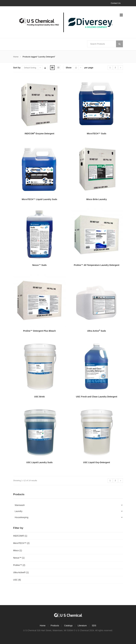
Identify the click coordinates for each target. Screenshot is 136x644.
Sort (45, 68)
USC (16, 580)
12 (76, 68)
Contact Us (116, 3)
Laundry (19, 511)
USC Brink (39, 397)
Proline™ (18, 565)
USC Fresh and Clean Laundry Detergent (97, 397)
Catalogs (68, 626)
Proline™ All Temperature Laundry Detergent (97, 265)
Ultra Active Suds (96, 331)
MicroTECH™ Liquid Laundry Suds (40, 199)
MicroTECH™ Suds (97, 134)
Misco (16, 550)
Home (16, 57)
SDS (94, 626)
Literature (82, 626)
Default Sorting (30, 68)
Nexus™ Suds (39, 265)
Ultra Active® (19, 572)
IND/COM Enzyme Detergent (39, 134)
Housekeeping (22, 517)
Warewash (20, 505)
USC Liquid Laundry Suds (40, 462)
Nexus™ (17, 558)
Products (55, 626)
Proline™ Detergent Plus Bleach (39, 331)
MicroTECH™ (20, 543)
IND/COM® (19, 536)
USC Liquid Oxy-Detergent (97, 462)
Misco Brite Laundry (97, 199)
